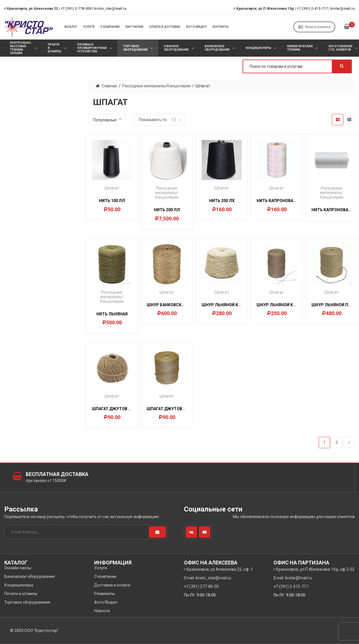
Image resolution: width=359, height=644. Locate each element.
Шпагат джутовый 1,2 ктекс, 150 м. (130, 409)
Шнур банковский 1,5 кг (173, 305)
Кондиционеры (258, 48)
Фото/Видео (196, 27)
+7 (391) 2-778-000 (76, 9)
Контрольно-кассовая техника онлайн (21, 48)
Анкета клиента (314, 27)
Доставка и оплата (112, 585)
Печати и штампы (54, 48)
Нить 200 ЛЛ (167, 210)
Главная (109, 86)
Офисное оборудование (176, 48)
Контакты (221, 27)
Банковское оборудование (217, 48)
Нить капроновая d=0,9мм (286, 201)
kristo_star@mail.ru (110, 9)
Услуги (89, 27)
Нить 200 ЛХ (222, 201)
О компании (110, 27)
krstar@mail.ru (343, 9)
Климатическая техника (300, 48)
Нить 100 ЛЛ (112, 201)
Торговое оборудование (135, 48)
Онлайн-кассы (18, 568)
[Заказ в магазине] (107, 120)
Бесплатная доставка (57, 474)
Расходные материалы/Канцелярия (156, 86)
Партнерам (134, 27)
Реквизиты (104, 594)
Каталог (71, 27)
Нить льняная (112, 314)
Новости (102, 611)
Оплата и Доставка (165, 27)
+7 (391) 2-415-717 (312, 9)
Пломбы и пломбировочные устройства (92, 48)
